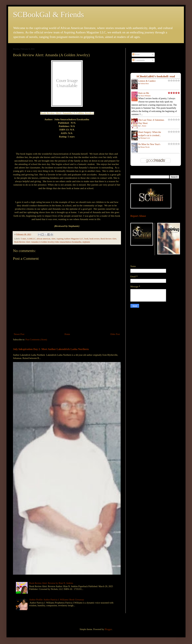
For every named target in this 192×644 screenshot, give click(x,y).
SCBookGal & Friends (48, 15)
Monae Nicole (145, 147)
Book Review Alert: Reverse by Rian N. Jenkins (51, 583)
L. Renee (143, 126)
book (86, 239)
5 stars (23, 239)
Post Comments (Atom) (36, 340)
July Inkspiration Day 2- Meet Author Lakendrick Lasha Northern (51, 349)
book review (95, 239)
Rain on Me (144, 93)
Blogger (108, 629)
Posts (136, 55)
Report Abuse (138, 216)
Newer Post (19, 334)
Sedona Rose (145, 84)
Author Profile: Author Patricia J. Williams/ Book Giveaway (57, 600)
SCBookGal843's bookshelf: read (156, 76)
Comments (138, 60)
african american (43, 239)
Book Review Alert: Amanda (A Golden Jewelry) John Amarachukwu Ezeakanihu (48, 242)
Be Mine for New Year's (149, 144)
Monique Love (145, 138)
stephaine (86, 242)
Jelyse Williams (146, 96)
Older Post (115, 334)
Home (67, 334)
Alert (53, 239)
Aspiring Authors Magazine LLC (70, 239)
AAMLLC (31, 239)
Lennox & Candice (147, 81)
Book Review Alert (108, 239)
